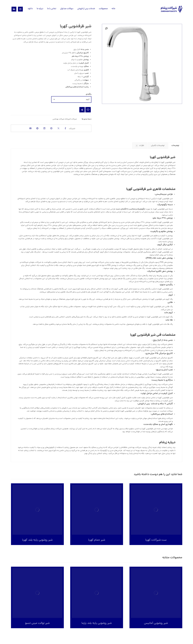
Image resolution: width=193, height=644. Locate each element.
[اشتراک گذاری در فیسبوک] (68, 129)
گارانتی (95, 409)
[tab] (175, 147)
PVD (162, 263)
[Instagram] (20, 9)
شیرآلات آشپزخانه (71, 119)
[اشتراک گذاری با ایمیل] (28, 129)
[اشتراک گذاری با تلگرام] (36, 129)
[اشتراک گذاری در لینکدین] (44, 129)
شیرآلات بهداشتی (58, 119)
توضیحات (175, 147)
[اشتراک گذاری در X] (60, 129)
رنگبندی (89, 94)
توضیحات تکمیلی (158, 147)
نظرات (140, 147)
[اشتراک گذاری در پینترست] (52, 129)
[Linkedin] (14, 9)
